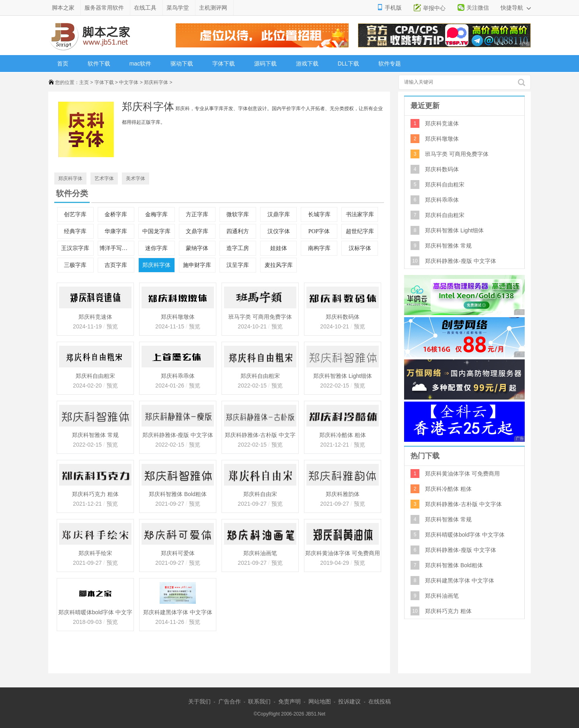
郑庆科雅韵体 (343, 494)
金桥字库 (116, 214)
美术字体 (136, 178)
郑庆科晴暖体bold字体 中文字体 (95, 613)
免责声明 (289, 701)
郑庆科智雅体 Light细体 (343, 376)
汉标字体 (360, 248)
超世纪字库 (360, 231)
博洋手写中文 (116, 248)
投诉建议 (349, 701)
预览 (111, 326)
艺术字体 (104, 178)
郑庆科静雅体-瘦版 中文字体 (178, 435)
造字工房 (238, 248)
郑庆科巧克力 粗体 (95, 494)
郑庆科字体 (156, 82)
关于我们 (199, 701)
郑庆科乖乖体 (178, 376)
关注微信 (478, 8)
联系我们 (259, 701)
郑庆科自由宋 (260, 494)
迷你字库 (156, 248)
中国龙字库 (156, 231)
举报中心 (434, 8)
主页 (84, 82)
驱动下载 (182, 64)
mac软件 (140, 64)
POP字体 (319, 231)
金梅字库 (156, 214)
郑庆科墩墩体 (178, 317)
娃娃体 (279, 248)
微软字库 (238, 214)
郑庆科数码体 (343, 317)
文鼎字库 (197, 231)
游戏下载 (307, 64)
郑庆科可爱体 (178, 553)
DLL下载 (349, 64)
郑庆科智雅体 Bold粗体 (178, 494)
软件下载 (99, 64)
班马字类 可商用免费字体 (260, 317)
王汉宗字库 (75, 248)
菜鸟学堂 (178, 8)
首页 (63, 64)
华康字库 (116, 231)
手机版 (393, 8)
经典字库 (75, 231)
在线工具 (145, 8)
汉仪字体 (279, 231)
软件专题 (390, 64)
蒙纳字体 (197, 248)
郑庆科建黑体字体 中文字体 (178, 612)
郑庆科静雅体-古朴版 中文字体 (260, 436)
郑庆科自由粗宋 (95, 376)
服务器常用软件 (104, 8)
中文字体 (129, 82)
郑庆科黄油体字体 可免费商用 (343, 553)
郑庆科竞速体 (95, 317)
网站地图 (320, 701)
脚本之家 (63, 8)
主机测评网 (213, 8)
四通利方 (238, 231)
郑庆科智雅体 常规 (95, 435)
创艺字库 (75, 214)
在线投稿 (380, 701)
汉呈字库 (238, 265)
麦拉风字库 (279, 265)
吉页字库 (116, 265)
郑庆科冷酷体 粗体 (343, 435)
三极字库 (75, 265)
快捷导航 (516, 8)
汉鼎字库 (279, 214)
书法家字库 (360, 214)
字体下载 (224, 64)
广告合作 (230, 701)
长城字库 (319, 214)
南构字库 (319, 248)
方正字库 (197, 214)
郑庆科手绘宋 (95, 553)
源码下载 (265, 64)
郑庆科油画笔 (260, 553)
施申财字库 (197, 265)
